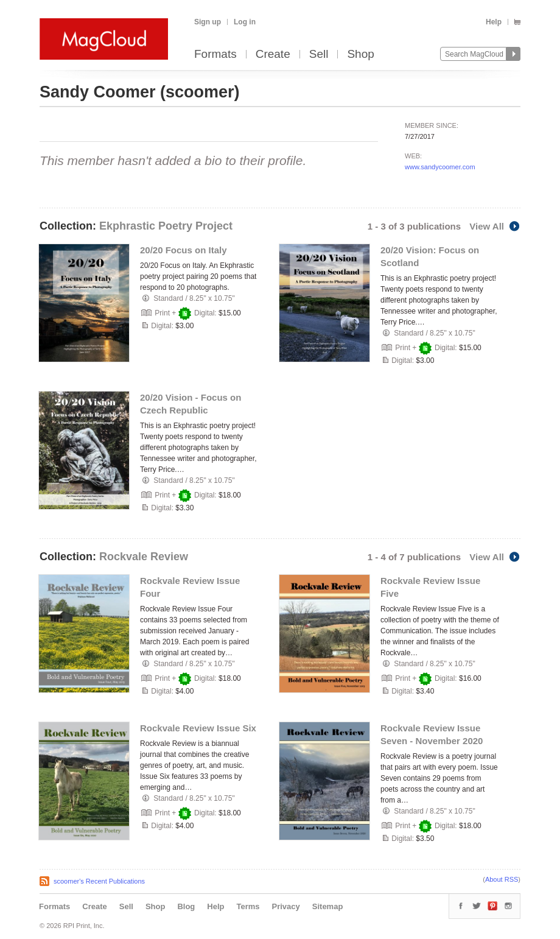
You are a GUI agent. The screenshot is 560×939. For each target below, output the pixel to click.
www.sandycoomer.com (440, 167)
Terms (248, 906)
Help (494, 22)
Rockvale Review (144, 557)
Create (273, 55)
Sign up (208, 22)
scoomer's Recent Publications (99, 881)
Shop (360, 55)
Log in (245, 22)
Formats (215, 55)
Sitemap (328, 906)
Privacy (286, 906)
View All (495, 226)
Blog (186, 906)
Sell (319, 55)
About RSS (502, 879)
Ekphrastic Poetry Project (166, 226)
